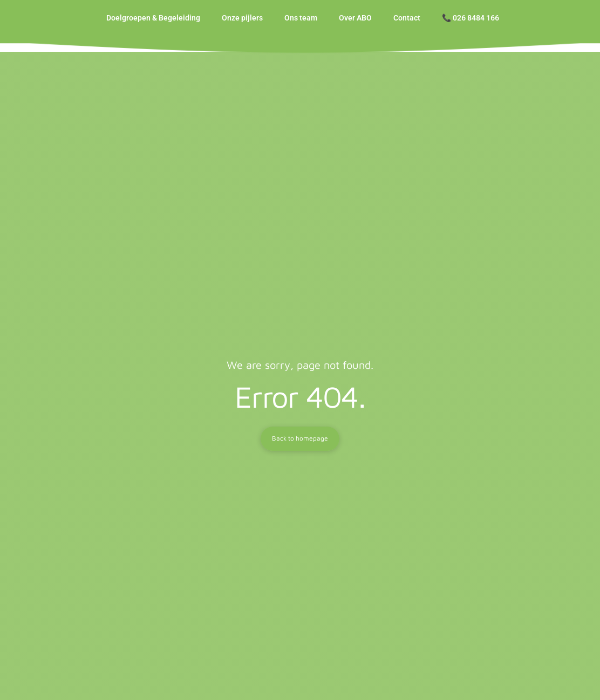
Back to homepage (300, 447)
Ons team (301, 22)
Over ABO (355, 22)
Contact (407, 22)
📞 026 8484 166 (471, 22)
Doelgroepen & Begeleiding (153, 22)
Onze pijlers (242, 22)
